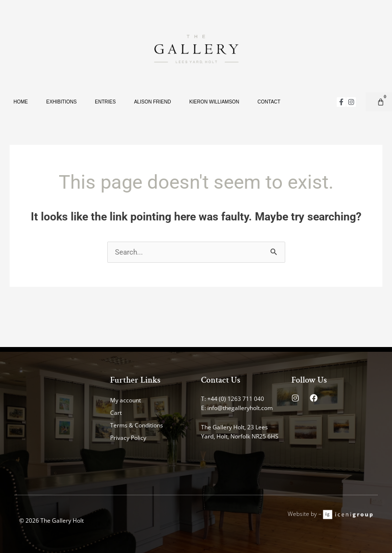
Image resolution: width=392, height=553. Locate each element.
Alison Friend (153, 102)
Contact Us (221, 380)
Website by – (305, 514)
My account (126, 400)
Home (21, 102)
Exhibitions (61, 102)
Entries (105, 102)
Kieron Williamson (214, 102)
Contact (269, 102)
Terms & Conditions (137, 425)
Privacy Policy (128, 438)
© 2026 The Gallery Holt (51, 521)
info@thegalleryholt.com (240, 408)
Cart (116, 413)
